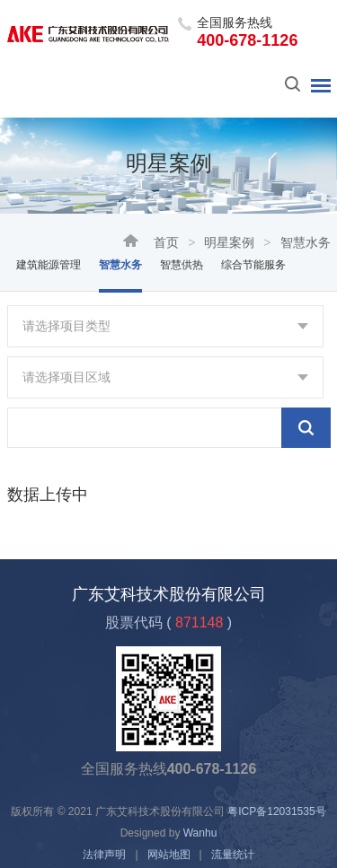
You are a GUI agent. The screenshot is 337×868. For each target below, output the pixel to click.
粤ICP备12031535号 (276, 811)
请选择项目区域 (67, 377)
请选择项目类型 (67, 326)
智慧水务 (120, 265)
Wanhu (200, 833)
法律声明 (104, 855)
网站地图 (169, 855)
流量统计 (233, 855)
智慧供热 (182, 265)
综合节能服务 (253, 265)
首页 (166, 242)
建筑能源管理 (49, 265)
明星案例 (229, 242)
